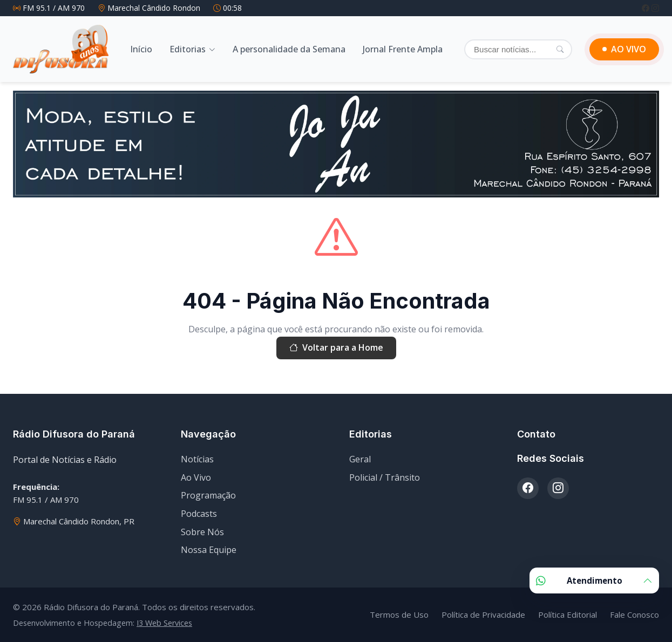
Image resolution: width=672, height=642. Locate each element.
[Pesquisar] (560, 49)
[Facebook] (647, 8)
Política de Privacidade (483, 614)
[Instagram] (655, 8)
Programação (208, 495)
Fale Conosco (634, 614)
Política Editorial (568, 614)
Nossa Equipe (209, 550)
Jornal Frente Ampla (403, 49)
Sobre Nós (202, 532)
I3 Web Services (164, 623)
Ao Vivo (196, 477)
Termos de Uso (399, 614)
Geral (360, 459)
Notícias (197, 459)
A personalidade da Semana (289, 49)
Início (141, 49)
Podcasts (199, 514)
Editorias (188, 49)
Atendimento (594, 580)
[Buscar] (518, 49)
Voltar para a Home (336, 348)
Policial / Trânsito (385, 477)
